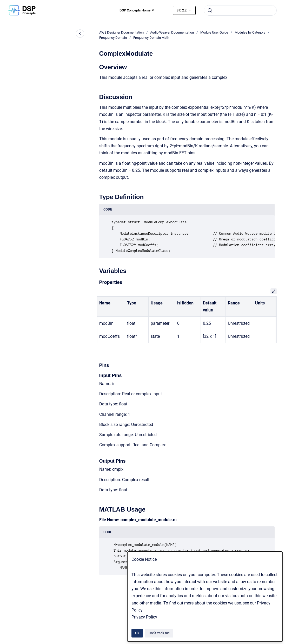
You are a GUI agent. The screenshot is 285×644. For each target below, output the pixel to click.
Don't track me (159, 633)
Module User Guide (214, 32)
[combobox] (240, 10)
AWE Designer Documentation (121, 32)
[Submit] (210, 10)
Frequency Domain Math (151, 38)
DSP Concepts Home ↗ (137, 10)
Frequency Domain (113, 38)
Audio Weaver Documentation (172, 32)
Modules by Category (250, 32)
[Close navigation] (80, 34)
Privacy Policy (144, 617)
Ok (137, 633)
